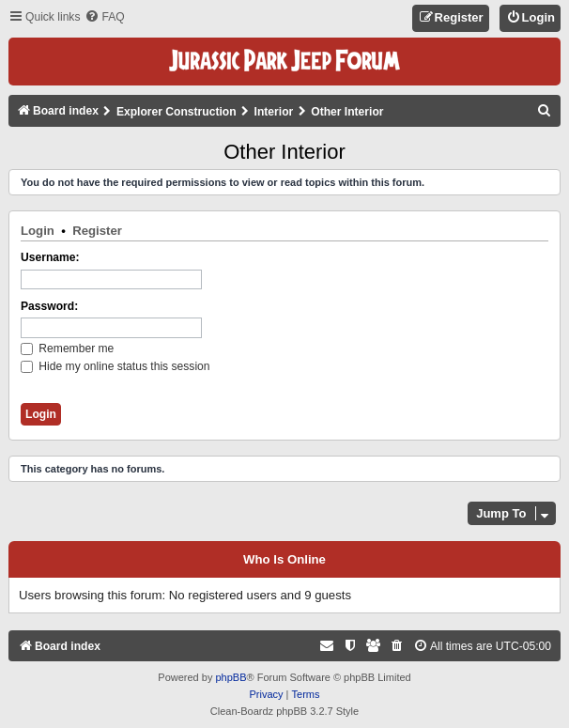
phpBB (231, 677)
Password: (49, 306)
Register (97, 231)
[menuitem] (104, 17)
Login (38, 231)
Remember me (67, 349)
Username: (50, 257)
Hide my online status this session (115, 366)
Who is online (284, 560)
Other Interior (284, 152)
